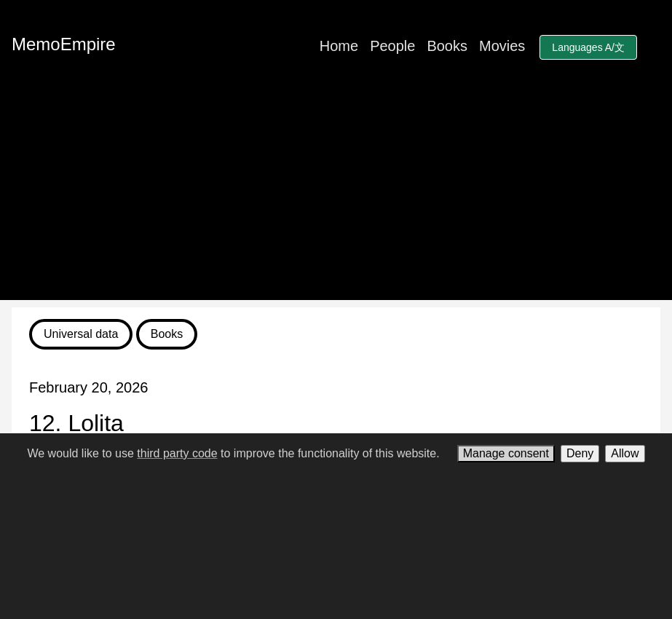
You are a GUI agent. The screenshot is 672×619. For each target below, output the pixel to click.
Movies (502, 46)
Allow (625, 453)
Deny (580, 453)
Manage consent (506, 453)
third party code (177, 453)
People (392, 46)
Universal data (81, 334)
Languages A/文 (588, 47)
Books (447, 46)
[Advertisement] (336, 198)
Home (339, 46)
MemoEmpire (64, 44)
